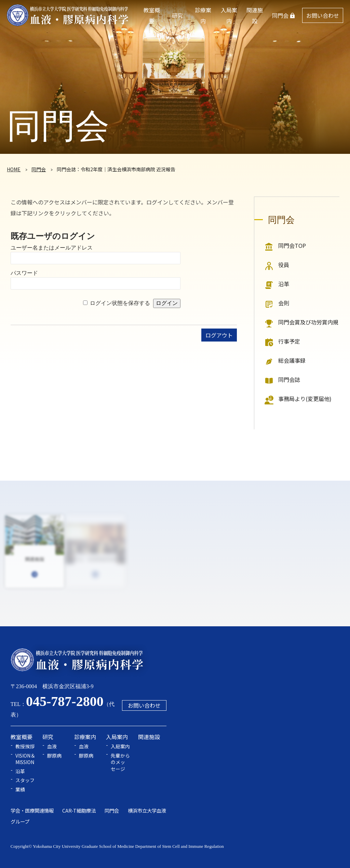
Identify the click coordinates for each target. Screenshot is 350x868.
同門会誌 (289, 379)
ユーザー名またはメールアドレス (52, 248)
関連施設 (255, 15)
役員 (284, 265)
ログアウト (219, 335)
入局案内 (120, 746)
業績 (20, 790)
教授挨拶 (25, 746)
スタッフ (25, 780)
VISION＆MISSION (25, 759)
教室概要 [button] (152, 15)
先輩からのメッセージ (120, 762)
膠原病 (54, 756)
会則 (284, 303)
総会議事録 (292, 360)
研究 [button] (177, 15)
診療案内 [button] (203, 15)
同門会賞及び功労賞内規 (308, 322)
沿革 (284, 284)
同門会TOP (292, 245)
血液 (52, 746)
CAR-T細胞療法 (79, 810)
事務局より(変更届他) (305, 399)
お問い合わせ (323, 15)
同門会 (280, 15)
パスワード (24, 273)
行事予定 (289, 341)
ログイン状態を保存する (120, 303)
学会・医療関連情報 (32, 810)
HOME (14, 169)
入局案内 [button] (229, 15)
